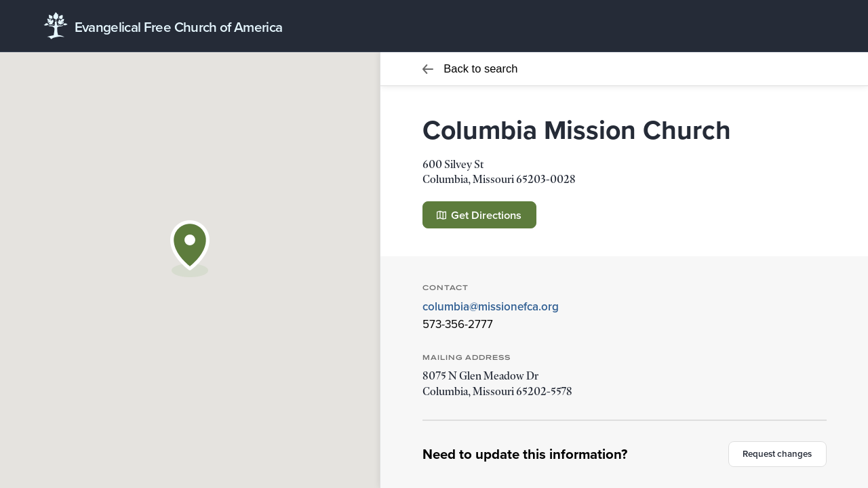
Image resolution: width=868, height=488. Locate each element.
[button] (190, 249)
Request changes (777, 454)
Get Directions (479, 215)
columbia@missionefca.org (491, 306)
